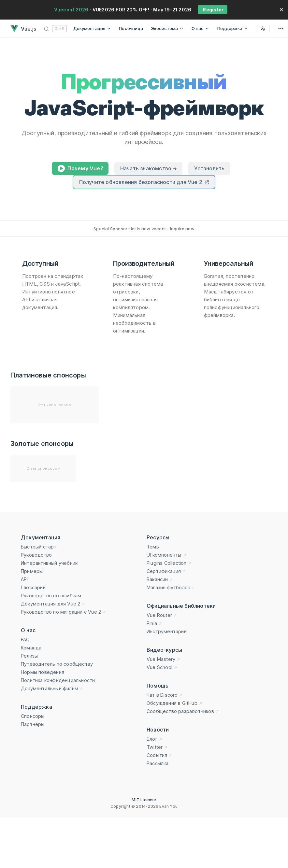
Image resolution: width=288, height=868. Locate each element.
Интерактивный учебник (49, 563)
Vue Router (162, 615)
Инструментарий (167, 631)
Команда (31, 648)
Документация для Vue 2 (53, 604)
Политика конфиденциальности (58, 680)
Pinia (154, 623)
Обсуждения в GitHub (174, 703)
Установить (209, 168)
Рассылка (158, 763)
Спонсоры (33, 716)
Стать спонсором (55, 405)
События (159, 755)
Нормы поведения (43, 672)
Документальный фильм (52, 688)
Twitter (157, 747)
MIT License (144, 800)
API (24, 579)
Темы (153, 547)
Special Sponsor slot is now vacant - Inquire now (144, 229)
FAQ (25, 640)
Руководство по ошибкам (51, 596)
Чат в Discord (165, 695)
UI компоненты (166, 555)
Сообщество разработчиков (183, 711)
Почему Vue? (80, 169)
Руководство (36, 555)
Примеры (32, 571)
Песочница (131, 28)
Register (213, 10)
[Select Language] (263, 28)
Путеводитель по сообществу (57, 664)
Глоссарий (33, 587)
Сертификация (166, 571)
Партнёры (33, 724)
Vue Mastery (163, 659)
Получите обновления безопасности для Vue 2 (144, 182)
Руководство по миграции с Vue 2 (63, 612)
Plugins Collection (169, 563)
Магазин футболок (171, 587)
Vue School (162, 667)
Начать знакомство (149, 168)
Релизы (29, 656)
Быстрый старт (39, 547)
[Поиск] (55, 28)
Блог (154, 739)
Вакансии (160, 579)
